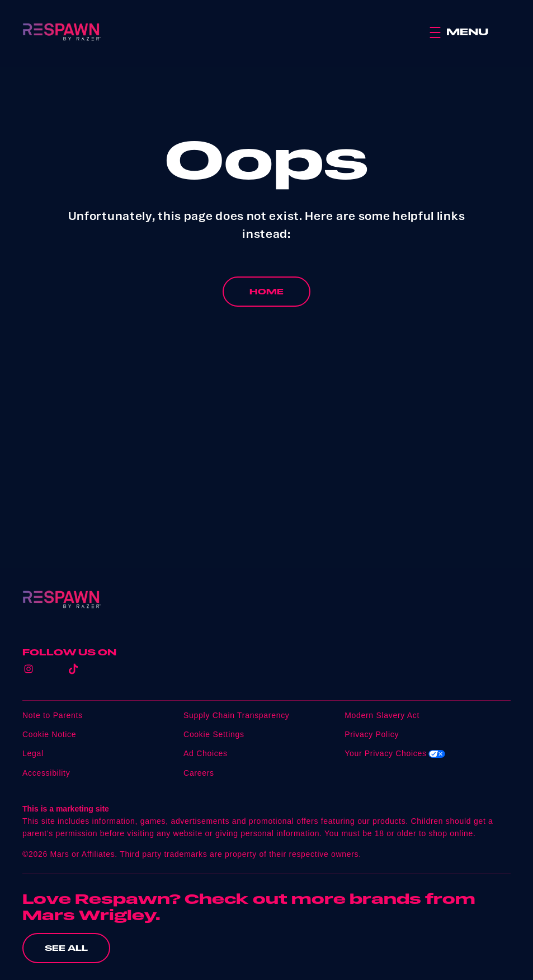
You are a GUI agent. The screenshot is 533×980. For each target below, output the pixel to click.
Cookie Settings (214, 735)
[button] (470, 32)
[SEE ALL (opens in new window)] (66, 948)
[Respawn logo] (62, 600)
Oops (267, 160)
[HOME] (266, 292)
